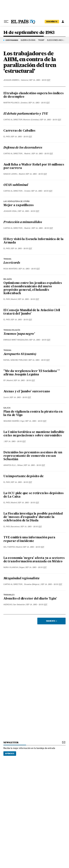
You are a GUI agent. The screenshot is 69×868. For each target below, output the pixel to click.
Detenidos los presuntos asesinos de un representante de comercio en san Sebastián (33, 456)
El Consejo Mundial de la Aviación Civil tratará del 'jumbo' (32, 312)
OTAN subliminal (16, 185)
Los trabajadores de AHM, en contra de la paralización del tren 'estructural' (30, 62)
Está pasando (12, 40)
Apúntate (10, 754)
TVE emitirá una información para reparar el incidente (29, 539)
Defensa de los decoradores (23, 148)
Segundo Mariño (11, 421)
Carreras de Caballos (19, 131)
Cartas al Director (13, 120)
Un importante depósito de (24, 476)
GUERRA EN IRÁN (28, 40)
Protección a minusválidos (23, 222)
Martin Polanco (11, 103)
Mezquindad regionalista (21, 579)
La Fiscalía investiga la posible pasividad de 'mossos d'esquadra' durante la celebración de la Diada (33, 517)
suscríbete (52, 22)
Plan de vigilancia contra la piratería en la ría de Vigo (33, 414)
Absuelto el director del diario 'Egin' (30, 599)
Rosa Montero (10, 269)
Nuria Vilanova (11, 567)
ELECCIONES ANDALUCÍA (58, 40)
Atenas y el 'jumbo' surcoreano (27, 392)
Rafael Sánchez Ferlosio (15, 360)
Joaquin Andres (11, 80)
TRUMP (41, 40)
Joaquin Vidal (10, 211)
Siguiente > (52, 621)
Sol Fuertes (9, 547)
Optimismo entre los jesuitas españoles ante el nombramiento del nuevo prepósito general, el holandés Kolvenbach (33, 288)
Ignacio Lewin (10, 174)
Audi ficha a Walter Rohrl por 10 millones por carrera (34, 166)
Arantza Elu (9, 465)
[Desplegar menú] (6, 22)
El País (7, 137)
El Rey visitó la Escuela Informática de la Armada (33, 241)
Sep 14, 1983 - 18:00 (40, 80)
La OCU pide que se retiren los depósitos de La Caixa (34, 495)
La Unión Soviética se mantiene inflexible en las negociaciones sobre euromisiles (34, 434)
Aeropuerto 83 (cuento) (20, 354)
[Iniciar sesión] (63, 22)
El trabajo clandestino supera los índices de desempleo (34, 95)
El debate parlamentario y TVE (26, 114)
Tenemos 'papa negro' (19, 334)
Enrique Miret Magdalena (16, 340)
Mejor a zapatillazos (19, 205)
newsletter (11, 742)
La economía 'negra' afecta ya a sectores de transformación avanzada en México (34, 560)
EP (5, 380)
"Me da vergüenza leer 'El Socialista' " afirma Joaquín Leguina (32, 373)
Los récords (12, 263)
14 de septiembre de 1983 (29, 33)
